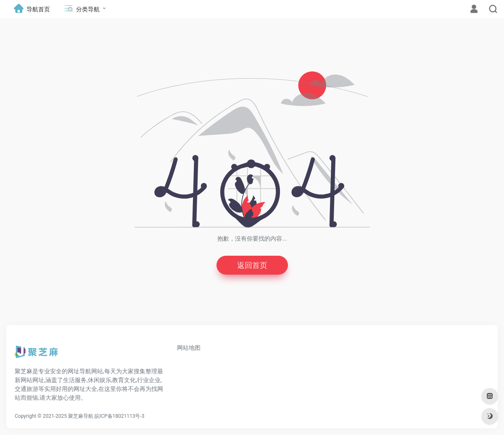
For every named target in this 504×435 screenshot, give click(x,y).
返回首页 (252, 265)
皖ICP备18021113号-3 (120, 416)
